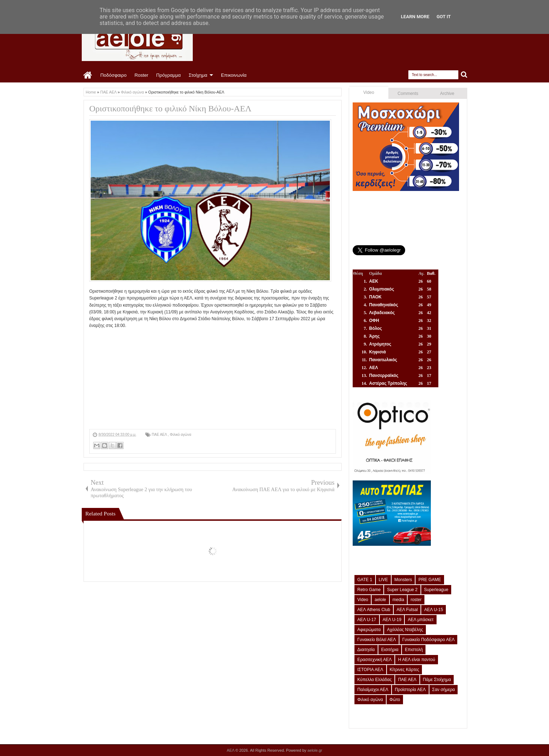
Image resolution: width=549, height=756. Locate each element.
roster (416, 600)
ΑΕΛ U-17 (367, 620)
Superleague (436, 590)
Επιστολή (414, 650)
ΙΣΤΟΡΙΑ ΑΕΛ (370, 670)
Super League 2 (402, 590)
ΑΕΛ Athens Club (374, 610)
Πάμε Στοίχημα (437, 680)
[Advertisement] (213, 379)
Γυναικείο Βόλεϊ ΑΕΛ (377, 640)
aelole (380, 600)
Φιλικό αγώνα (181, 435)
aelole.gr (315, 750)
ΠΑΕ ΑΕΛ (160, 435)
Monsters (403, 580)
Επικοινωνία (234, 75)
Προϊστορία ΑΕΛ (410, 690)
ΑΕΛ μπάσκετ (420, 620)
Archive (447, 94)
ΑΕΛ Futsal (407, 610)
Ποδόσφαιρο (114, 75)
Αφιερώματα (369, 630)
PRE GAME (430, 580)
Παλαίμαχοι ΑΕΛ (373, 690)
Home (88, 75)
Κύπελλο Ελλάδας (374, 680)
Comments (408, 94)
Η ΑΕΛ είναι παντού (417, 660)
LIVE (383, 580)
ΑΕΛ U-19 (392, 620)
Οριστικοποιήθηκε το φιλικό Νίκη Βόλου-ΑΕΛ (170, 109)
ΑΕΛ (231, 750)
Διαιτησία (366, 650)
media (399, 600)
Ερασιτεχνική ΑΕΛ (374, 660)
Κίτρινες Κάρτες (405, 670)
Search (464, 75)
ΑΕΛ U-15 (434, 610)
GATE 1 (365, 580)
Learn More (415, 17)
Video (369, 92)
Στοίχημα (198, 75)
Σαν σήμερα (444, 690)
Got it (444, 17)
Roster (142, 75)
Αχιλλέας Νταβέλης (405, 630)
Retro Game (369, 590)
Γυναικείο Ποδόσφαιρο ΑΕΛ (428, 640)
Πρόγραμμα (168, 75)
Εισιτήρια (390, 650)
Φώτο (395, 700)
